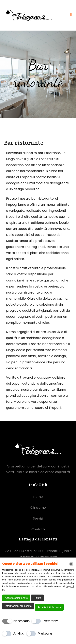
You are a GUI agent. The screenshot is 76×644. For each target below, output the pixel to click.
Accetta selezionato (16, 598)
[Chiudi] (71, 564)
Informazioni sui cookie (18, 606)
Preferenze (51, 621)
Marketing (45, 633)
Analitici (19, 633)
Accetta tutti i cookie (49, 607)
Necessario (21, 621)
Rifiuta (37, 598)
